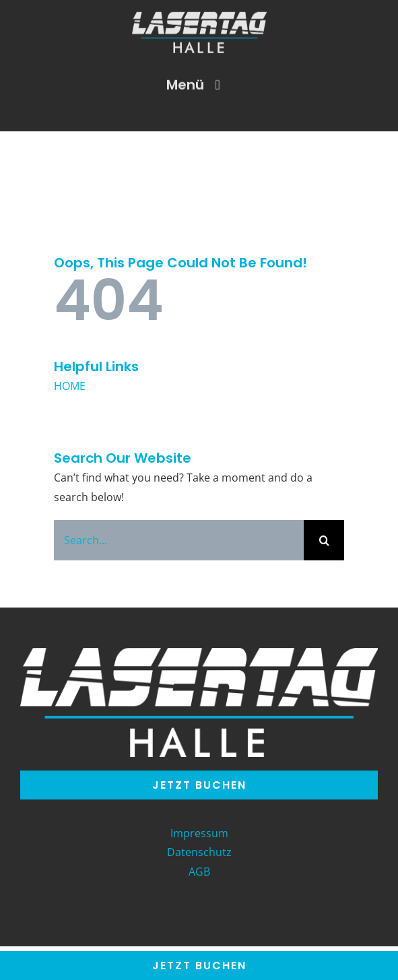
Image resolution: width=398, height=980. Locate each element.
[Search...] (179, 540)
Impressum (199, 833)
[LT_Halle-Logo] (199, 16)
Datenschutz (199, 852)
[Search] (324, 540)
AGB (199, 872)
